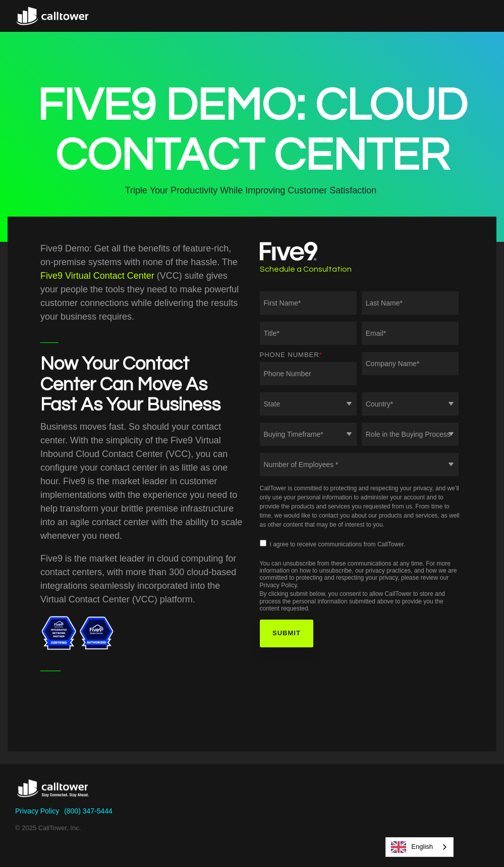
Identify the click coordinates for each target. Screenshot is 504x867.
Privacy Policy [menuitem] (37, 811)
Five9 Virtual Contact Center (97, 276)
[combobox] (419, 847)
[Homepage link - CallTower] (53, 795)
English (412, 847)
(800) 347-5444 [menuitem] (88, 811)
